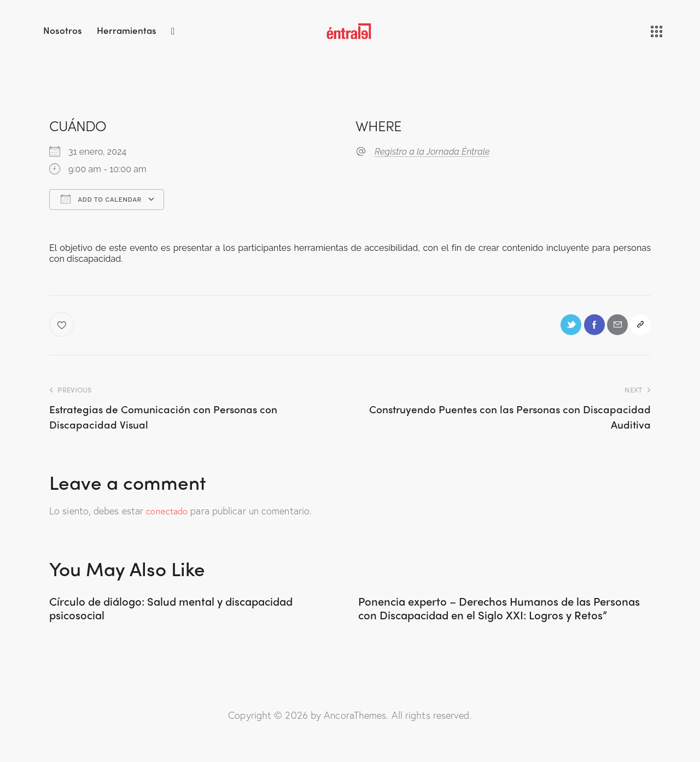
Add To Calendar (101, 199)
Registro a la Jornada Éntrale (432, 152)
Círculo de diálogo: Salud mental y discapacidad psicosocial (153, 614)
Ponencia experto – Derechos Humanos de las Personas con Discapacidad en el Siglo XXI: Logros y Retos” (497, 622)
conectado (169, 514)
